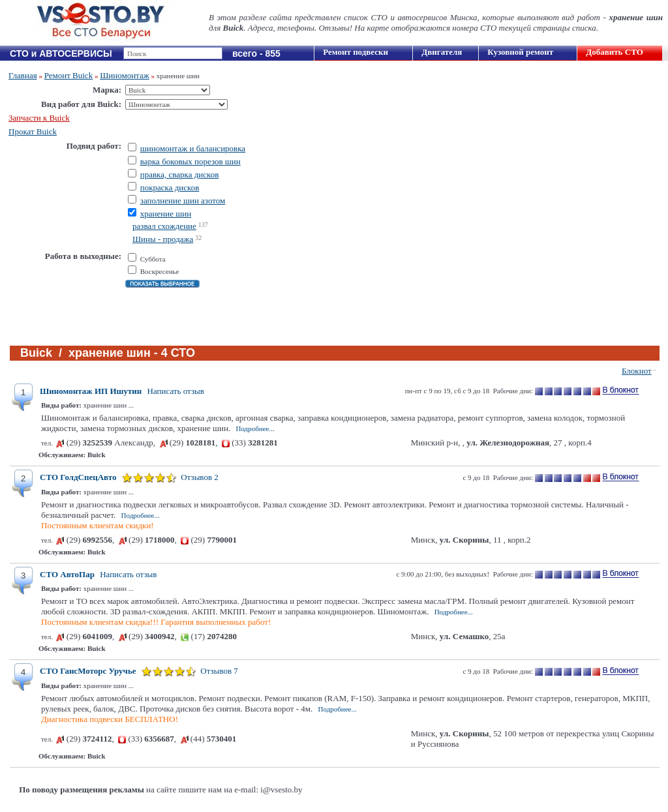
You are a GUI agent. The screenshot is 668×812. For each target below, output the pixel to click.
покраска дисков (170, 188)
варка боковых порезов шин (190, 161)
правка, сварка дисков (180, 174)
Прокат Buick (33, 131)
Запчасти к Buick (39, 118)
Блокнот (637, 371)
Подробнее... (255, 429)
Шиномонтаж (125, 75)
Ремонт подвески (356, 52)
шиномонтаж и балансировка (193, 148)
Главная (23, 75)
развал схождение (164, 226)
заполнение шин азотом (183, 201)
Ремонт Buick (69, 75)
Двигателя (442, 52)
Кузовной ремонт (520, 52)
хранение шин (166, 214)
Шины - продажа (163, 239)
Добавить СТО (614, 52)
